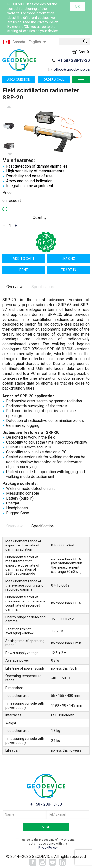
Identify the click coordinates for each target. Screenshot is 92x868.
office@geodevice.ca (72, 69)
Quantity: (40, 217)
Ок (77, 6)
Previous (9, 107)
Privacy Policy (47, 22)
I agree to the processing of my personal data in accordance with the (48, 844)
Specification (43, 287)
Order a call (54, 80)
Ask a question (19, 80)
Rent (24, 270)
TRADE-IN (68, 270)
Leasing (68, 259)
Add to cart (24, 259)
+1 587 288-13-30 (74, 61)
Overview (14, 287)
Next (10, 154)
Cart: (84, 52)
